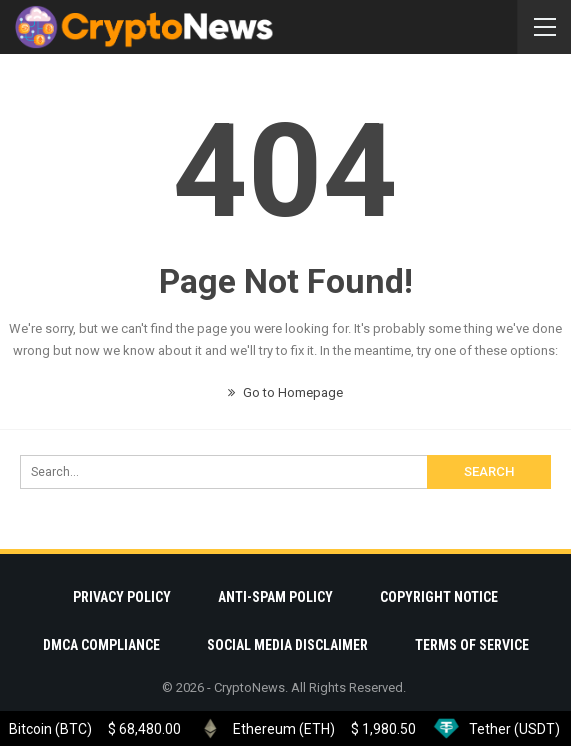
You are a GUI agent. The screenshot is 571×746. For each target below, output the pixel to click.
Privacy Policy (122, 597)
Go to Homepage (285, 392)
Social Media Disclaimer (287, 645)
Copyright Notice (439, 597)
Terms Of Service (472, 645)
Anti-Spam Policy (275, 597)
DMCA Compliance (101, 645)
